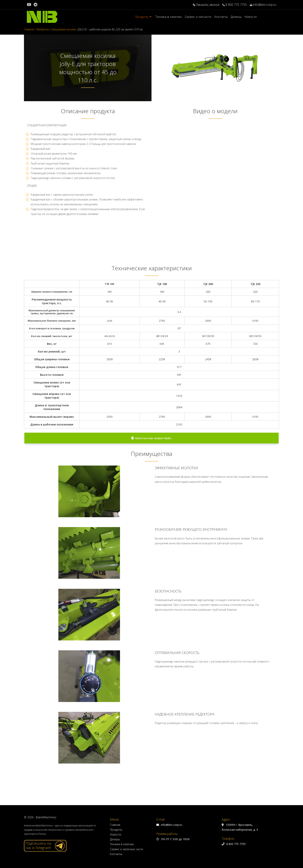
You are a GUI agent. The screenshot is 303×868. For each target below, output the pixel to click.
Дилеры (115, 839)
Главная (115, 825)
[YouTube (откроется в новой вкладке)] (30, 5)
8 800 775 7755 (235, 5)
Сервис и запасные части (126, 849)
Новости (116, 834)
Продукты (116, 830)
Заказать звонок (206, 5)
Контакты (116, 854)
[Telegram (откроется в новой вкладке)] (35, 5)
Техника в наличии (122, 844)
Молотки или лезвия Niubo (151, 438)
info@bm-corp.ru (263, 5)
